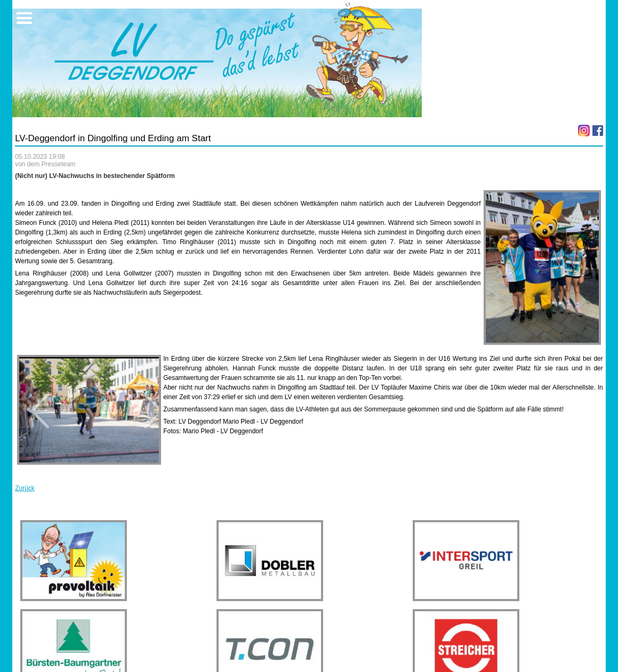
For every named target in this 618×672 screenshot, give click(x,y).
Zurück (25, 488)
